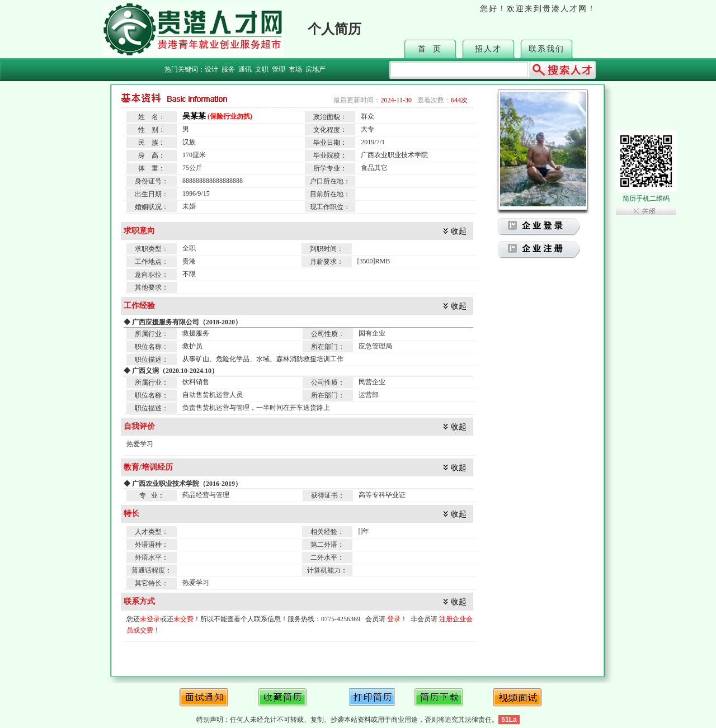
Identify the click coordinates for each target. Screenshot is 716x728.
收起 (459, 231)
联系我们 (547, 49)
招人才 (488, 49)
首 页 (430, 49)
